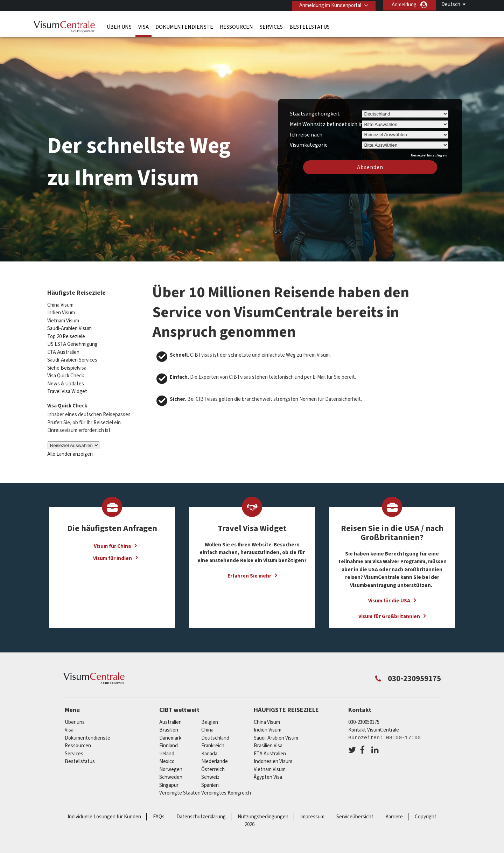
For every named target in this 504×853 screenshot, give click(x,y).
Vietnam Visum (63, 318)
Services (271, 26)
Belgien (210, 719)
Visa (143, 26)
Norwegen (171, 766)
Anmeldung (404, 5)
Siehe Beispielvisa (67, 365)
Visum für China (112, 543)
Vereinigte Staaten (180, 790)
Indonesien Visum (273, 758)
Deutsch (451, 4)
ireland (167, 751)
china (207, 727)
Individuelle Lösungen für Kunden (104, 814)
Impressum (312, 814)
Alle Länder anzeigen (70, 451)
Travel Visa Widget (67, 389)
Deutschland (215, 735)
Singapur (169, 782)
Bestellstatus (310, 26)
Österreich (213, 766)
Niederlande (215, 758)
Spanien (210, 782)
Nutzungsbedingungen (263, 814)
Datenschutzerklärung (201, 814)
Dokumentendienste (184, 26)
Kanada (209, 751)
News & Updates (66, 381)
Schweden (171, 774)
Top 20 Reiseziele (66, 333)
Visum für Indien (113, 555)
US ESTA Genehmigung (72, 341)
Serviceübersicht (355, 814)
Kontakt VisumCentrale (374, 727)
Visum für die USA (389, 598)
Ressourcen (236, 26)
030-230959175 (364, 719)
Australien (170, 719)
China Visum (60, 302)
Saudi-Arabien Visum (69, 326)
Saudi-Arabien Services (72, 357)
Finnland (169, 743)
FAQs (159, 814)
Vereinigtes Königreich (226, 790)
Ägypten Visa (268, 774)
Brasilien (169, 727)
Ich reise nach (306, 135)
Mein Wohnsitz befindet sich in (326, 125)
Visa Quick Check (66, 373)
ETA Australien (63, 349)
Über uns (119, 26)
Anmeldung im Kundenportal (329, 5)
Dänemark (170, 735)
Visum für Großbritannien (389, 614)
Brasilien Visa (268, 743)
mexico (167, 758)
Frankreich (213, 743)
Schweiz (210, 774)
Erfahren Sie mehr (249, 573)
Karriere (394, 814)
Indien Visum (61, 310)
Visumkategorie (309, 145)
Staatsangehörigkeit (315, 115)
